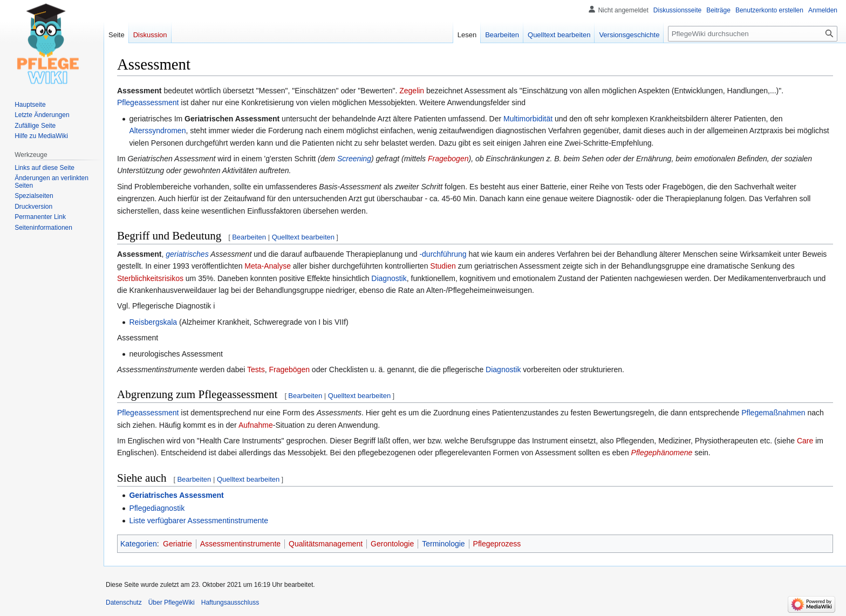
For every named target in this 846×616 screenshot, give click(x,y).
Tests (256, 369)
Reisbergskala (153, 322)
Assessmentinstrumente (240, 544)
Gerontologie (392, 544)
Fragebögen (289, 369)
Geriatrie (178, 544)
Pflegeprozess (497, 544)
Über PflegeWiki (172, 603)
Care (805, 441)
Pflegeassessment (148, 102)
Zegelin (412, 91)
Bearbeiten (249, 237)
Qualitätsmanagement (326, 544)
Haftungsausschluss (230, 603)
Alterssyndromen (157, 131)
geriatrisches (187, 254)
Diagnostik (389, 278)
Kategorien (139, 544)
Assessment (139, 254)
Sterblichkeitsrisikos (150, 278)
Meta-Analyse (268, 266)
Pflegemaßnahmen (773, 413)
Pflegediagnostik (157, 508)
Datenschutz (124, 603)
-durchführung (443, 254)
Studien (443, 266)
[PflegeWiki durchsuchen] (753, 34)
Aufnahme (256, 425)
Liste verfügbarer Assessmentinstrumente (199, 521)
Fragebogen (448, 159)
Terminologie (443, 544)
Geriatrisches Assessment (176, 495)
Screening (354, 159)
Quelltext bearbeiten (303, 237)
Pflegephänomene (662, 453)
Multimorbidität (528, 119)
